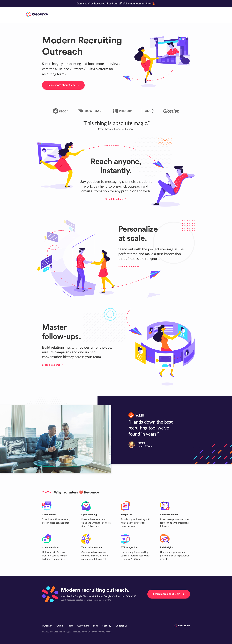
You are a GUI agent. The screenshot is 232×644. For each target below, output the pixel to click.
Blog (96, 626)
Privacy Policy (105, 632)
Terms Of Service (90, 632)
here (149, 4)
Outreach (47, 626)
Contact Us (121, 626)
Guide (60, 626)
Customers (83, 626)
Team (70, 626)
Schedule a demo (116, 199)
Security (107, 626)
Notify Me (106, 600)
